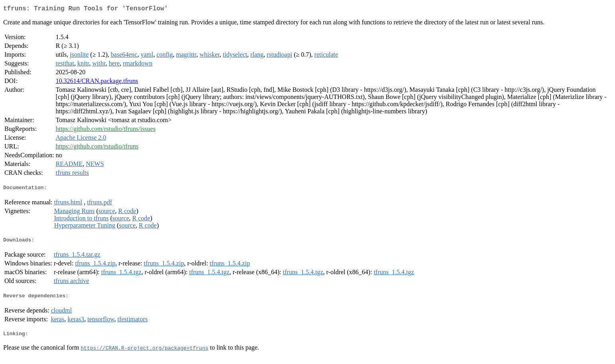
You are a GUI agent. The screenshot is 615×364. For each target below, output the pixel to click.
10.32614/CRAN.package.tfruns (97, 82)
